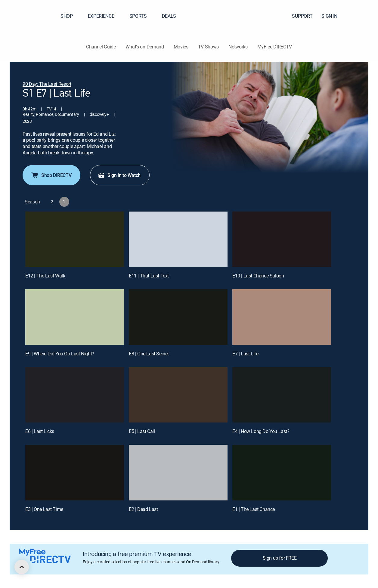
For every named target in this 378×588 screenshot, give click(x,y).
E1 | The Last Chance (254, 509)
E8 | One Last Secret (149, 354)
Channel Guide (101, 47)
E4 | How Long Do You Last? (261, 431)
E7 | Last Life (245, 354)
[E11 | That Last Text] (178, 239)
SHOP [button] (70, 16)
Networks (238, 47)
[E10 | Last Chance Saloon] (282, 239)
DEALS (169, 16)
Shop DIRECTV (51, 175)
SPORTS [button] (142, 16)
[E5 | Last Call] (178, 395)
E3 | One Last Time (44, 509)
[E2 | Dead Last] (178, 473)
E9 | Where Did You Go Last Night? (60, 354)
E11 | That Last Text (149, 276)
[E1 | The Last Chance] (282, 473)
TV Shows (208, 47)
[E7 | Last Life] (282, 317)
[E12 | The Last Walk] (75, 239)
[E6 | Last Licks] (75, 395)
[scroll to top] (22, 567)
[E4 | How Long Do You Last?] (282, 395)
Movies (181, 47)
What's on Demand (145, 47)
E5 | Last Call (142, 431)
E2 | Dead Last (143, 509)
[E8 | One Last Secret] (178, 317)
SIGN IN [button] (333, 16)
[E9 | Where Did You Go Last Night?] (75, 317)
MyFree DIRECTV (275, 47)
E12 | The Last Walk (45, 276)
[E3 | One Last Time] (75, 473)
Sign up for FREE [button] (280, 558)
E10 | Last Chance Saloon (258, 276)
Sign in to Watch (119, 175)
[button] (363, 16)
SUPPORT (302, 16)
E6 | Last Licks (40, 431)
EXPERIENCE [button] (105, 16)
